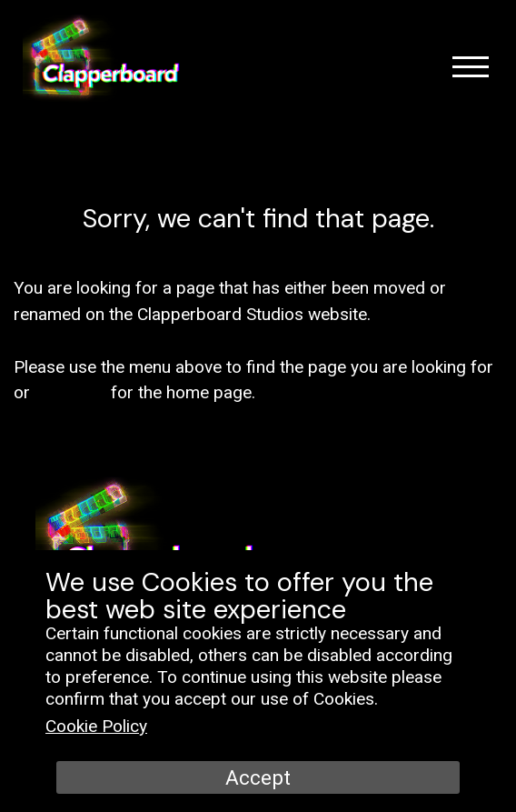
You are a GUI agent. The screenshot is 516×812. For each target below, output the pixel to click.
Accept (258, 777)
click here (70, 392)
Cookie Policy (96, 726)
